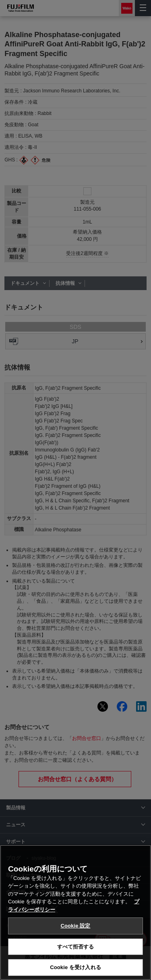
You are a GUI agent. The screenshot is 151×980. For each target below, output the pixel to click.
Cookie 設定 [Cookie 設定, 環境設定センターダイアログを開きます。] (75, 926)
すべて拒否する (76, 947)
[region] (75, 912)
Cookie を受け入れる (75, 967)
